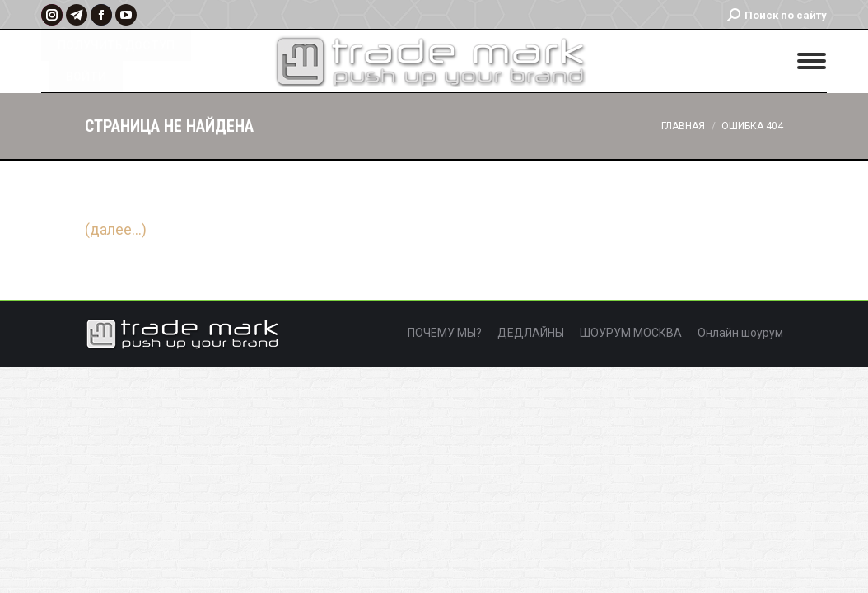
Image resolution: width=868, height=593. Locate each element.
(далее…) (116, 229)
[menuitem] (445, 334)
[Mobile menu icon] (812, 61)
